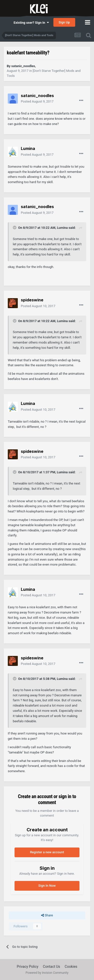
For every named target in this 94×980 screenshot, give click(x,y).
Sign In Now (47, 886)
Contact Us (52, 967)
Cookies (71, 967)
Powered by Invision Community (47, 973)
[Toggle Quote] (15, 228)
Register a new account (47, 852)
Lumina (62, 228)
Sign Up (64, 22)
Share (47, 915)
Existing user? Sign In (31, 23)
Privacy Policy (28, 967)
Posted (37, 101)
